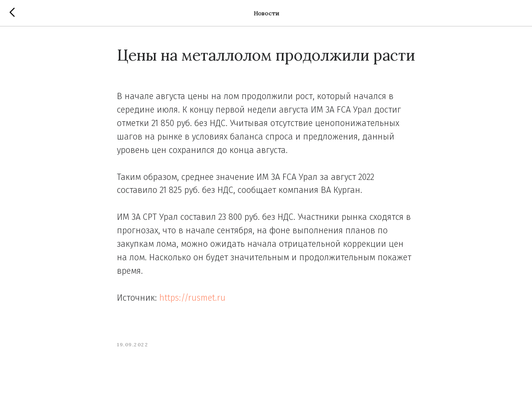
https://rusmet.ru (192, 298)
